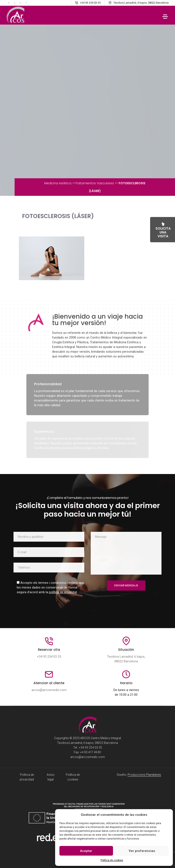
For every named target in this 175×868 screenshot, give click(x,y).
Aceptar (86, 851)
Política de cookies (112, 860)
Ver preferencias (142, 851)
